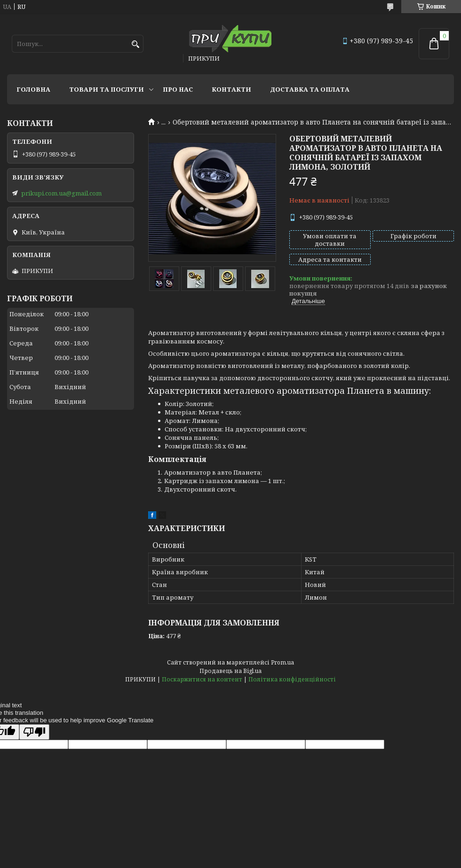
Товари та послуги (107, 89)
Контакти (231, 89)
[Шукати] (135, 44)
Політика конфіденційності (292, 679)
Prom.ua (282, 662)
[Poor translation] (34, 732)
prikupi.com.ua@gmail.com (61, 193)
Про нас (178, 89)
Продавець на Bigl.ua (230, 671)
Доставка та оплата (310, 89)
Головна (33, 89)
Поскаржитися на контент (202, 679)
